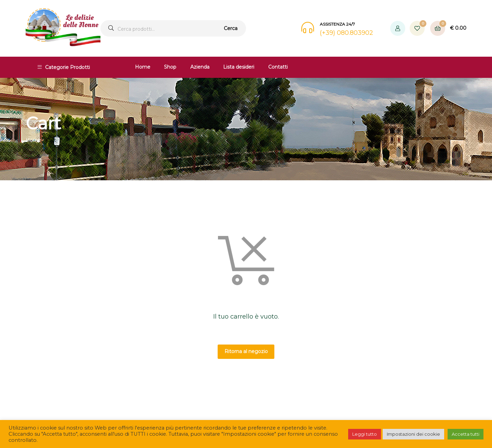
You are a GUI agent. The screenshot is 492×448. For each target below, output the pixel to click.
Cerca (231, 28)
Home (143, 67)
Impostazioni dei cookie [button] (413, 434)
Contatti (278, 67)
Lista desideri (239, 67)
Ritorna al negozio (246, 351)
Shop (170, 67)
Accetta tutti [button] (466, 434)
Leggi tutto (365, 434)
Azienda (200, 67)
